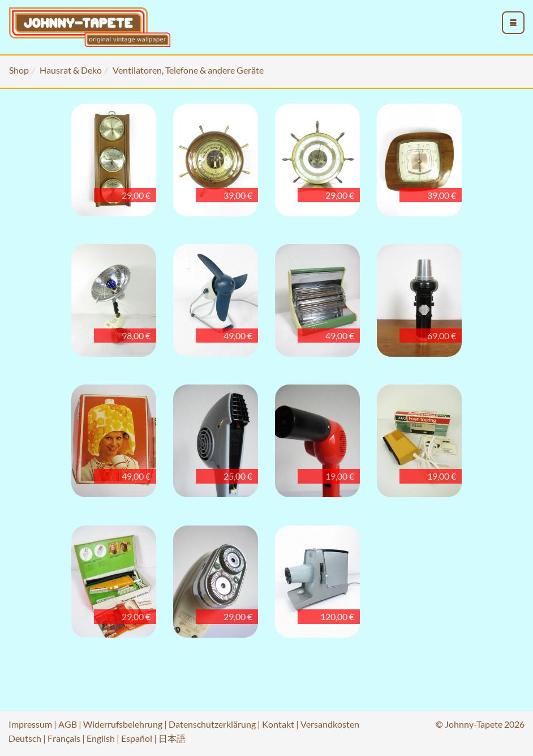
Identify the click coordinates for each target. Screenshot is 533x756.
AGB (68, 724)
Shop (19, 70)
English (101, 738)
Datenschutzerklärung (212, 724)
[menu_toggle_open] (513, 23)
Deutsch (25, 738)
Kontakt (278, 724)
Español (137, 738)
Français (64, 738)
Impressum (30, 724)
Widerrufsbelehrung (123, 724)
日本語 (172, 738)
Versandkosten (330, 724)
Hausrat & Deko (71, 70)
